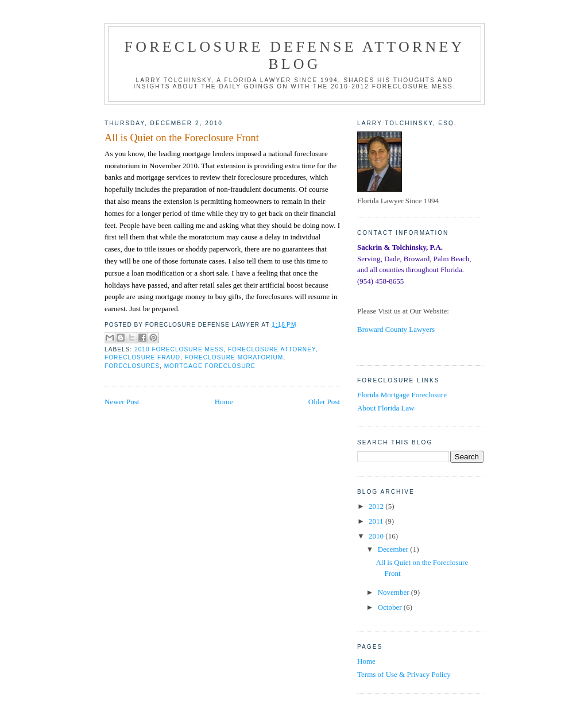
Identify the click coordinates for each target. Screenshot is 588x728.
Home (224, 402)
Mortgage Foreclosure (210, 366)
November (394, 592)
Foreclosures (132, 366)
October (391, 607)
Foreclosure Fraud (142, 357)
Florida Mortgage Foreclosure (402, 395)
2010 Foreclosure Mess (179, 349)
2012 (377, 506)
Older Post (324, 402)
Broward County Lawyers (396, 329)
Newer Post (122, 402)
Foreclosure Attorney (272, 349)
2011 (377, 521)
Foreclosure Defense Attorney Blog (295, 55)
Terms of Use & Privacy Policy (404, 674)
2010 (377, 536)
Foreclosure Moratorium (234, 357)
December (394, 549)
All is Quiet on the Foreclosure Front (182, 138)
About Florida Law (386, 408)
